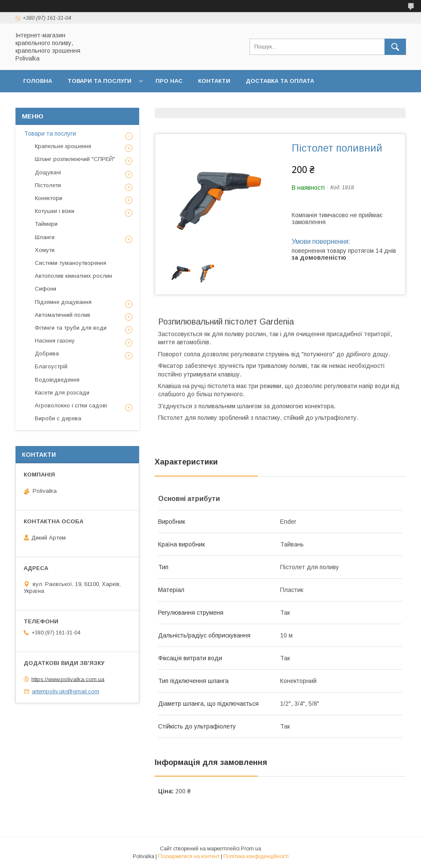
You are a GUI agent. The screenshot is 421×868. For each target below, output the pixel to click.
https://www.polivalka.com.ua (68, 679)
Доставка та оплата (280, 81)
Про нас (169, 81)
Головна (38, 81)
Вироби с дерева (58, 418)
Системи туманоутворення (70, 263)
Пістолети (48, 185)
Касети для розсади (62, 393)
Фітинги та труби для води (71, 328)
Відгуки (338, 103)
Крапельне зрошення (63, 146)
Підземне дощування (63, 302)
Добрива (47, 354)
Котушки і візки (55, 211)
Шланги (45, 237)
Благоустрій (51, 366)
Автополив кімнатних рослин (73, 276)
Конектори (49, 198)
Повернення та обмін (59, 103)
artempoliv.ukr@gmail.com (66, 691)
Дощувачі (48, 172)
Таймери (46, 224)
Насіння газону (55, 341)
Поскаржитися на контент (189, 856)
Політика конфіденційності (263, 103)
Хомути (45, 250)
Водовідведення (57, 380)
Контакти (214, 81)
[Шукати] (395, 47)
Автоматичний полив (63, 315)
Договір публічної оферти (156, 103)
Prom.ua (251, 849)
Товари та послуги (99, 81)
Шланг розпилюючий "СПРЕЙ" (75, 159)
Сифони (46, 289)
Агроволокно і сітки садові (71, 405)
